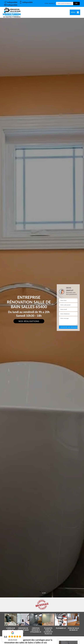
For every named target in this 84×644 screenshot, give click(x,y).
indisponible (11, 2)
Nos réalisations (29, 321)
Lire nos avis (13, 640)
